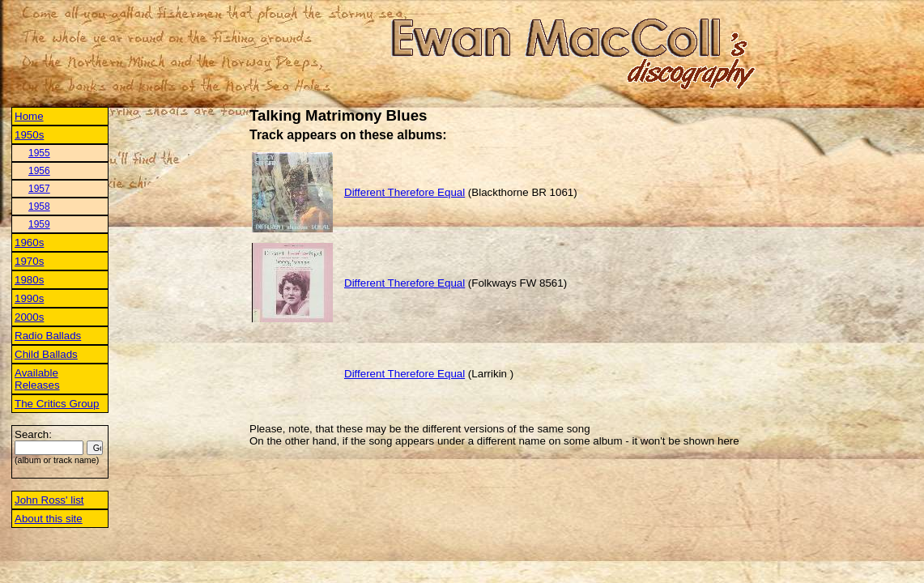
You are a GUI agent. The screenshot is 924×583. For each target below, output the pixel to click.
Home (29, 116)
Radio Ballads (48, 336)
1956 (39, 171)
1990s (29, 298)
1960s (29, 243)
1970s (29, 261)
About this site (49, 519)
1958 (39, 206)
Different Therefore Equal (405, 192)
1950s (29, 135)
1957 (39, 189)
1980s (29, 280)
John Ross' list (49, 500)
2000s (29, 317)
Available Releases (37, 379)
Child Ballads (46, 354)
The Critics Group (57, 404)
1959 (39, 224)
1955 (39, 153)
